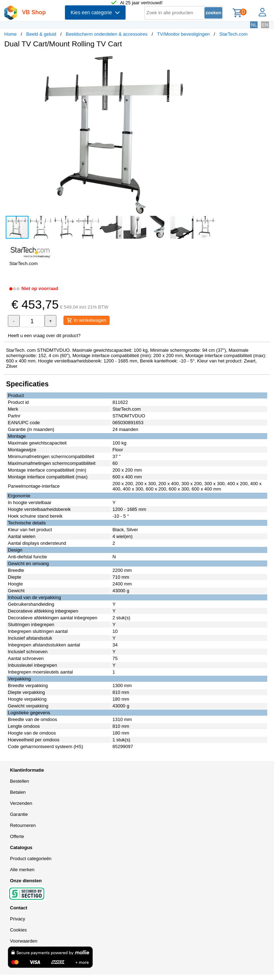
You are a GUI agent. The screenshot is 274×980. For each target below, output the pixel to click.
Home (11, 34)
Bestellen (19, 781)
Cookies (18, 930)
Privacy (18, 919)
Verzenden (21, 803)
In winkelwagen (87, 320)
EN (265, 25)
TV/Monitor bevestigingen (183, 34)
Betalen (18, 792)
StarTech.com (233, 34)
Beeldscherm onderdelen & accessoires (106, 34)
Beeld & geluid (41, 34)
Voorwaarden (24, 941)
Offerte (17, 836)
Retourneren (23, 825)
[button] (212, 61)
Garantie (19, 814)
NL (254, 25)
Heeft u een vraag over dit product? (44, 336)
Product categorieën (31, 859)
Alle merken (22, 870)
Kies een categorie (95, 12)
